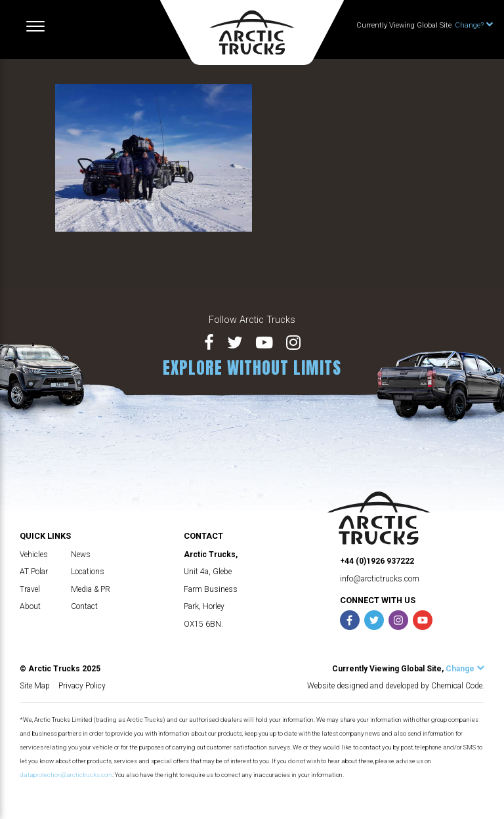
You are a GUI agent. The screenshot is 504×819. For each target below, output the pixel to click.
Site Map (35, 686)
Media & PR (91, 589)
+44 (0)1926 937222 (377, 561)
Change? (474, 25)
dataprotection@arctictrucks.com (66, 775)
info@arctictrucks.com (380, 579)
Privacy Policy (82, 686)
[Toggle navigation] (35, 26)
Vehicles (34, 555)
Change (465, 669)
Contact (84, 606)
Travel (30, 589)
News (81, 555)
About (30, 606)
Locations (88, 572)
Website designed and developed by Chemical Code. (396, 686)
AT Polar (34, 572)
